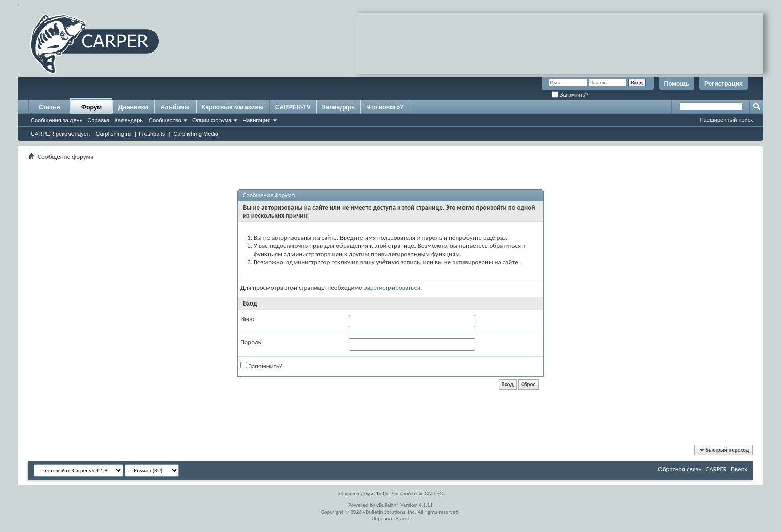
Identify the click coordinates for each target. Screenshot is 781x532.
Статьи (50, 107)
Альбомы (175, 107)
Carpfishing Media (196, 134)
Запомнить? (570, 95)
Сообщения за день (56, 120)
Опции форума (212, 120)
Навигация (256, 120)
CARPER (716, 469)
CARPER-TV (293, 107)
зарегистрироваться (392, 287)
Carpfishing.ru (113, 134)
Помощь (677, 84)
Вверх (739, 469)
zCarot (402, 518)
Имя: (247, 319)
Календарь (129, 120)
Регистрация (724, 84)
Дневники (133, 107)
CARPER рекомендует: (61, 134)
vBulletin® (388, 505)
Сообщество (165, 120)
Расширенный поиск (726, 120)
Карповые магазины (233, 107)
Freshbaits (152, 134)
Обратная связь (680, 469)
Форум (91, 107)
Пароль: (252, 342)
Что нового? (385, 107)
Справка (98, 120)
